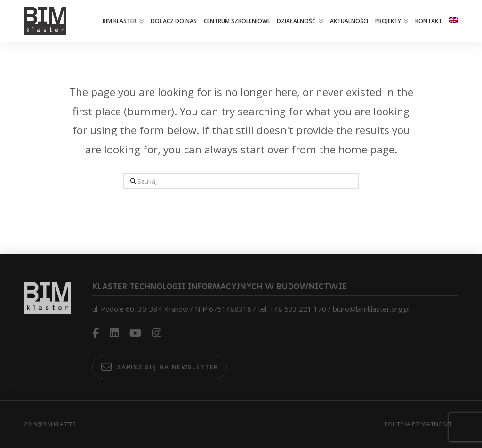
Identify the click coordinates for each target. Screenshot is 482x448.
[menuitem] (453, 21)
